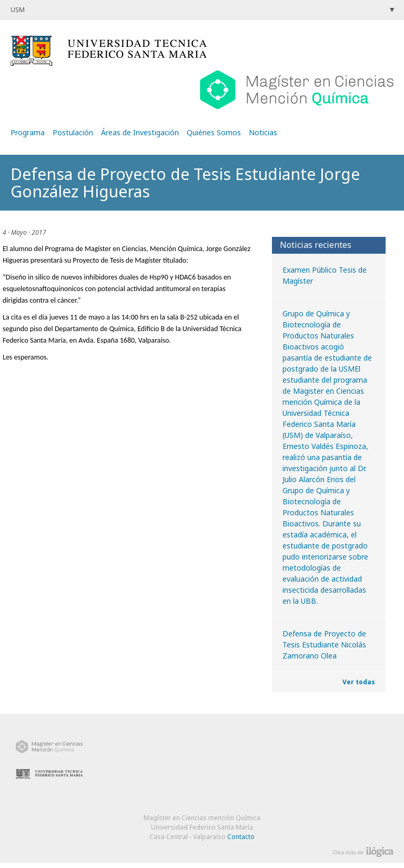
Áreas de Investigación (140, 132)
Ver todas (359, 682)
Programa (28, 132)
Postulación (73, 132)
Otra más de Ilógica (363, 852)
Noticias (263, 132)
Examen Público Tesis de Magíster (325, 275)
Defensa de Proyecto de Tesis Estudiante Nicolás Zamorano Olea (324, 645)
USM (18, 10)
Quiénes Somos (214, 132)
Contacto (241, 837)
